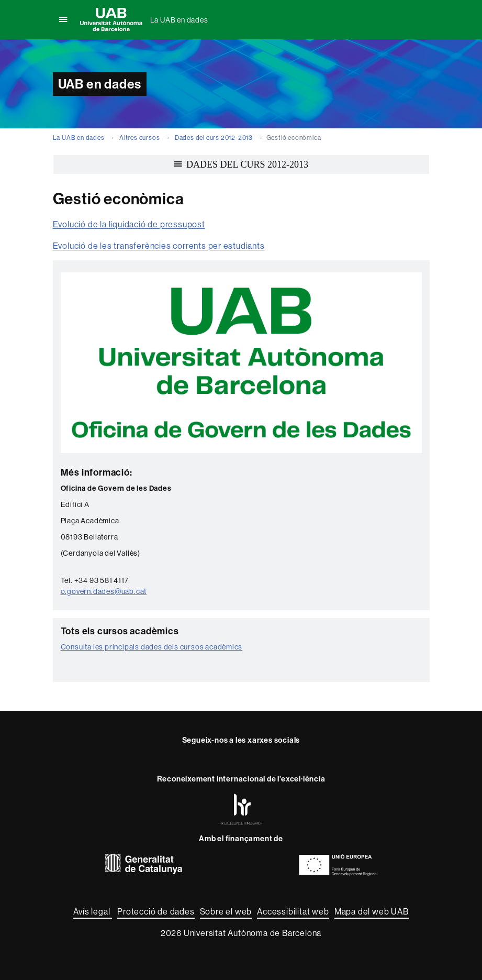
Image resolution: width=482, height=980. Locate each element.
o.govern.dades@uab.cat (104, 591)
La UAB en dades (179, 20)
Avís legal (93, 911)
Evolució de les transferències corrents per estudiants (159, 246)
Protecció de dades (156, 911)
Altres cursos (139, 137)
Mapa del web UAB (372, 911)
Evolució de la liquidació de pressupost (129, 224)
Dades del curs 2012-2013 (214, 137)
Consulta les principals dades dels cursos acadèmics (152, 647)
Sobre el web (226, 911)
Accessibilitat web (293, 911)
